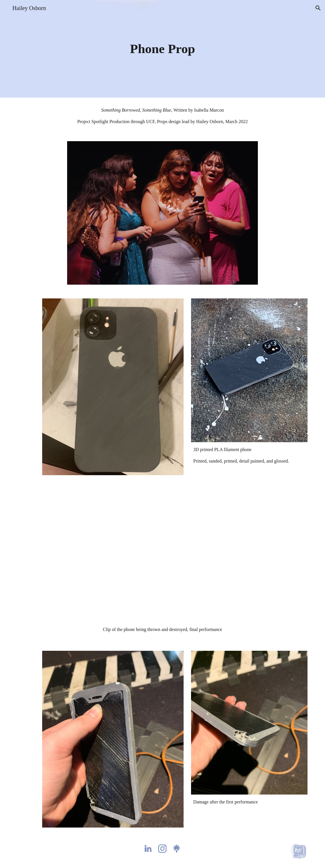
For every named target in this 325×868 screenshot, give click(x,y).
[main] (162, 49)
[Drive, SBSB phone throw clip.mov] (162, 555)
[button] (318, 8)
